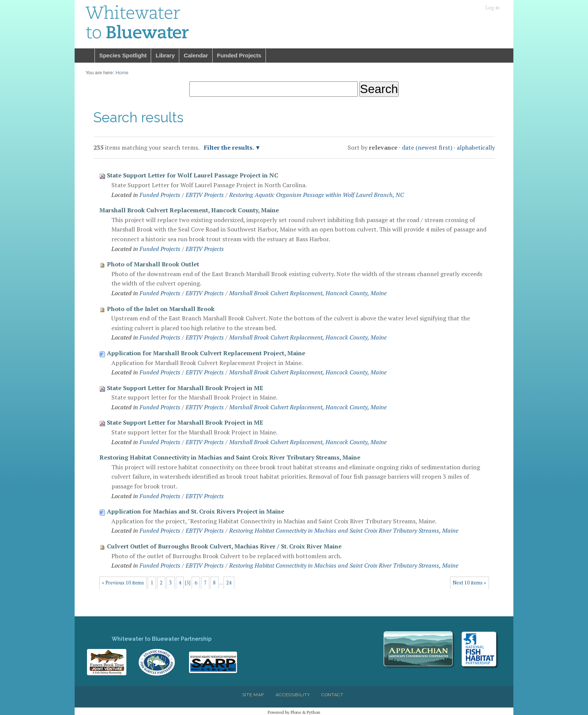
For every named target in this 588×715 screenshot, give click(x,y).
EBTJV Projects (205, 195)
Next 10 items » (469, 583)
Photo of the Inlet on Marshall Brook (161, 309)
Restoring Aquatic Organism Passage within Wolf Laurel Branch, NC (316, 195)
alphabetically (476, 147)
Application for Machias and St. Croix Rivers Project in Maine (196, 511)
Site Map (253, 695)
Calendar (196, 55)
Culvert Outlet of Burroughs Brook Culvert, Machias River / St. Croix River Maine (224, 546)
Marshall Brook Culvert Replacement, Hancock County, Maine (189, 210)
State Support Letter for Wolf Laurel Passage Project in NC (193, 175)
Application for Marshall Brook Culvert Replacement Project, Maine (206, 353)
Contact (332, 695)
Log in (492, 8)
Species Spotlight (123, 55)
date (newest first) (427, 147)
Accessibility (293, 695)
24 (229, 583)
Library (165, 55)
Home (85, 56)
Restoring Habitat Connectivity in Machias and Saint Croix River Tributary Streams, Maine (230, 457)
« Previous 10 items (123, 583)
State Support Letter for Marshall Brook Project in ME (185, 388)
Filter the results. (229, 147)
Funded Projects (239, 55)
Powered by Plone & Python (294, 712)
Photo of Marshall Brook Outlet (153, 264)
